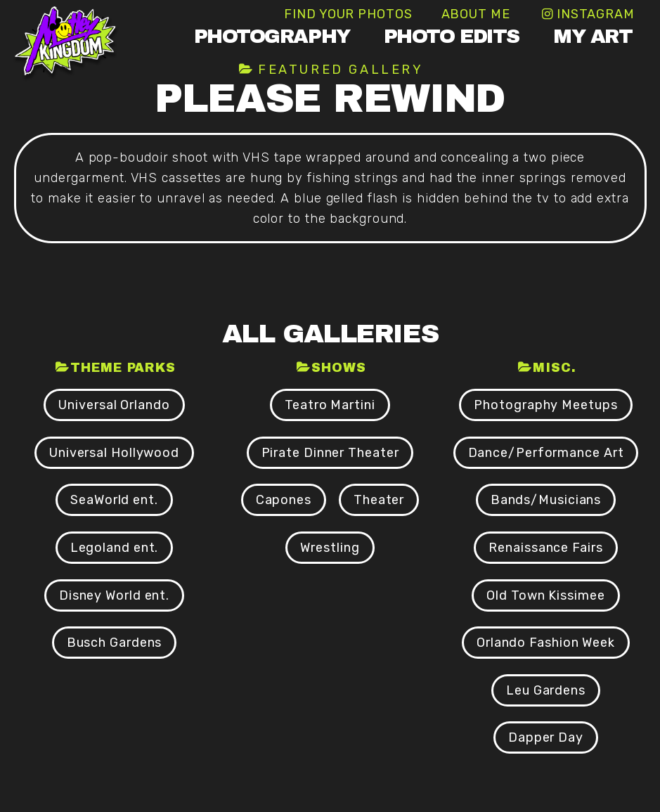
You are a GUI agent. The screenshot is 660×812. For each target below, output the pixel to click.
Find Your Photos (348, 14)
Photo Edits (452, 36)
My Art (593, 36)
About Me (476, 14)
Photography (272, 36)
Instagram (596, 14)
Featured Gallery (341, 70)
